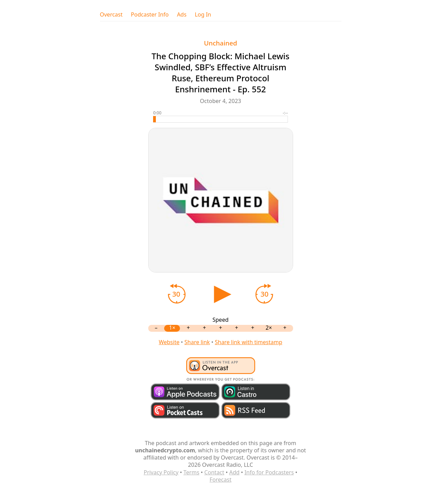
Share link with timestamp (249, 342)
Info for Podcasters (269, 472)
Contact (214, 472)
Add (234, 472)
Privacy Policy (161, 472)
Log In (203, 15)
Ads (182, 15)
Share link (197, 342)
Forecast (220, 480)
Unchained (220, 43)
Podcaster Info (150, 15)
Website (169, 342)
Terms (191, 472)
